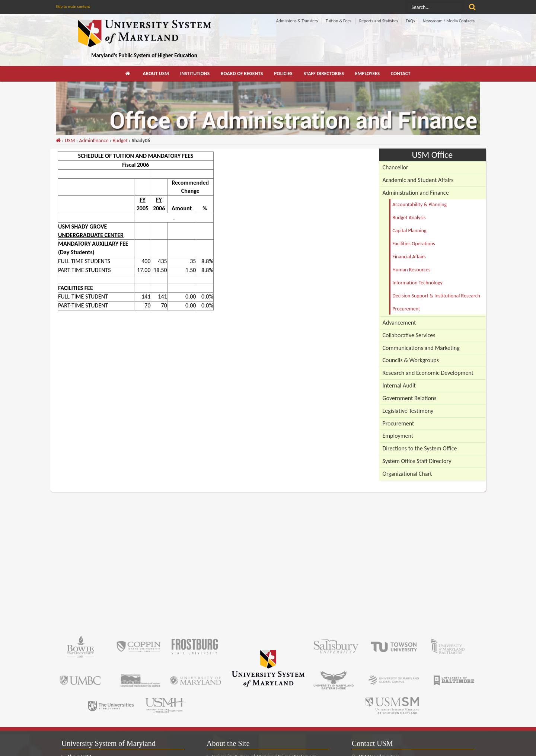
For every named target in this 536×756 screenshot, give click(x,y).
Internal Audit (399, 385)
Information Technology (417, 283)
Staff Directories (324, 74)
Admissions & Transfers (297, 21)
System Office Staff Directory (417, 461)
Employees (367, 74)
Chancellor (395, 167)
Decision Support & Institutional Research (436, 296)
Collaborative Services (409, 335)
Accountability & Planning (419, 205)
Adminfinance (94, 141)
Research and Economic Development (428, 373)
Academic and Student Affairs (418, 180)
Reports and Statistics (379, 21)
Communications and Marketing (421, 348)
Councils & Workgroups (411, 360)
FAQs (410, 21)
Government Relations (410, 398)
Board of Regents (242, 74)
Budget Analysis (409, 218)
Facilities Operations (414, 244)
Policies (283, 74)
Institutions (195, 74)
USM (70, 141)
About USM (156, 74)
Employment (398, 436)
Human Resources (411, 270)
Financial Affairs (409, 257)
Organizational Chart (407, 474)
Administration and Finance (416, 193)
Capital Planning (409, 231)
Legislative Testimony (408, 411)
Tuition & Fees (339, 21)
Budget (120, 141)
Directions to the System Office (420, 448)
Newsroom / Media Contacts (449, 21)
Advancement (399, 323)
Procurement (406, 309)
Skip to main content (73, 7)
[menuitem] (128, 74)
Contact (401, 74)
